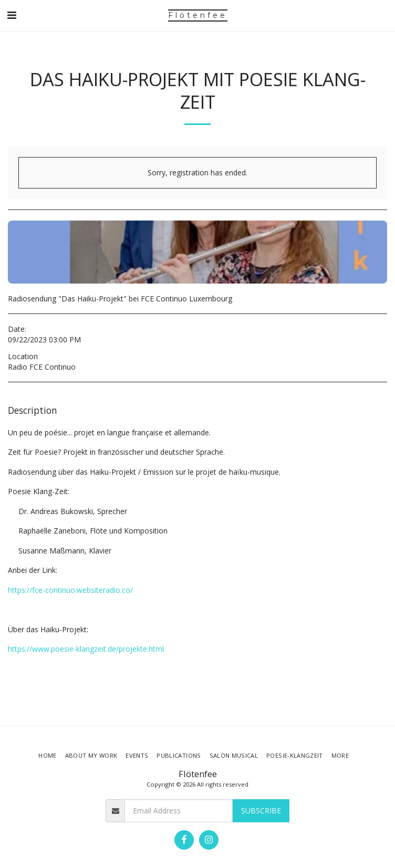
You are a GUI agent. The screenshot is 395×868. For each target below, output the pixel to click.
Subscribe (261, 811)
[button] (12, 15)
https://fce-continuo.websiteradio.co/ (70, 590)
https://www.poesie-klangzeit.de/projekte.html (86, 649)
